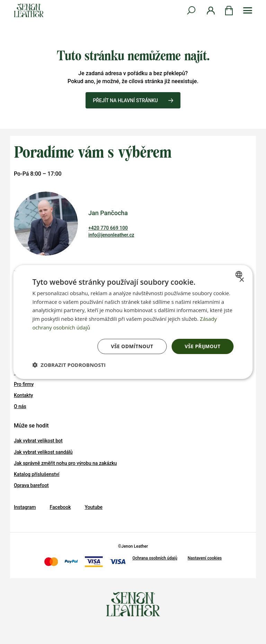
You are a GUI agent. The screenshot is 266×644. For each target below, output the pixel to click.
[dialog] (133, 322)
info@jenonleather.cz (111, 235)
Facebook (60, 507)
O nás (20, 406)
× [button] (242, 280)
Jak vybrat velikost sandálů (43, 452)
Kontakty (23, 395)
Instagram (25, 507)
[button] (69, 365)
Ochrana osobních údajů (155, 558)
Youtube (94, 507)
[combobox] (240, 274)
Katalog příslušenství (37, 474)
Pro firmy (24, 384)
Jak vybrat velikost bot (38, 441)
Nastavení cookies (205, 558)
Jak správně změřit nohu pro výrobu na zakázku (65, 463)
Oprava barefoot (31, 485)
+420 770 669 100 (108, 228)
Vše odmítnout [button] (132, 346)
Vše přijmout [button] (202, 346)
